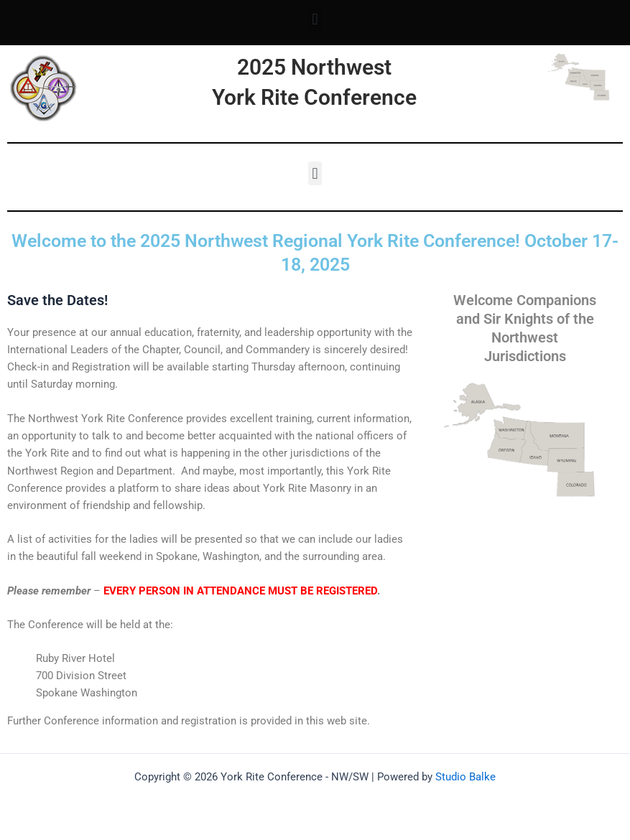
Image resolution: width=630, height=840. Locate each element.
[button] (315, 19)
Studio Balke (465, 777)
